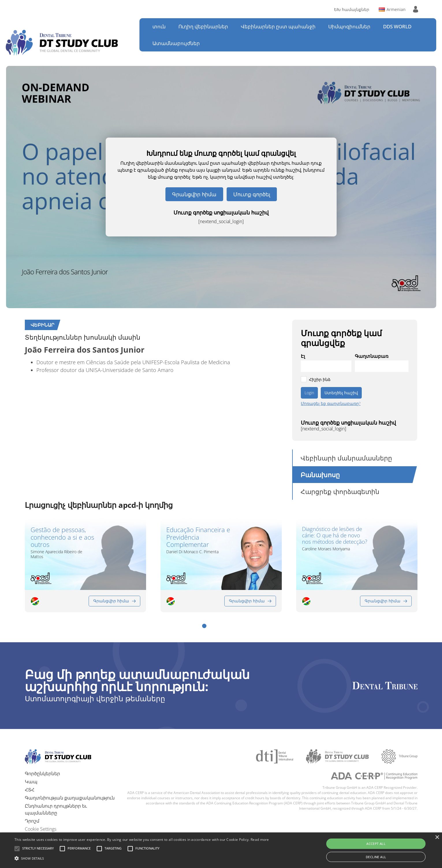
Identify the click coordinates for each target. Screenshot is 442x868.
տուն (159, 26)
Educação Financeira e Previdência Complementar (198, 537)
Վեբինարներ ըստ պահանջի (278, 26)
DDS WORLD (397, 26)
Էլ (303, 356)
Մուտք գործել (252, 194)
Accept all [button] (376, 844)
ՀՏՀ (30, 789)
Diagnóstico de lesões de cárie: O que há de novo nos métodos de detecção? (335, 536)
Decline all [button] (376, 857)
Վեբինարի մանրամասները (346, 458)
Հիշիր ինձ (320, 379)
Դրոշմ (32, 821)
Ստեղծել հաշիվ (341, 393)
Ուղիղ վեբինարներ (203, 26)
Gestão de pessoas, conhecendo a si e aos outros (62, 537)
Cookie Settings (41, 829)
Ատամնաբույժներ (176, 43)
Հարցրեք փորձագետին (340, 491)
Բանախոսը (320, 475)
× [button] (437, 838)
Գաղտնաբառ (372, 356)
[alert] (221, 850)
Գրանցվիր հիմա (194, 194)
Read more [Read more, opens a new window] (260, 840)
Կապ (31, 781)
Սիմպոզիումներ (349, 26)
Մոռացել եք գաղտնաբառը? (331, 404)
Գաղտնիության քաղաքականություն (70, 797)
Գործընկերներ (42, 773)
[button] (204, 626)
